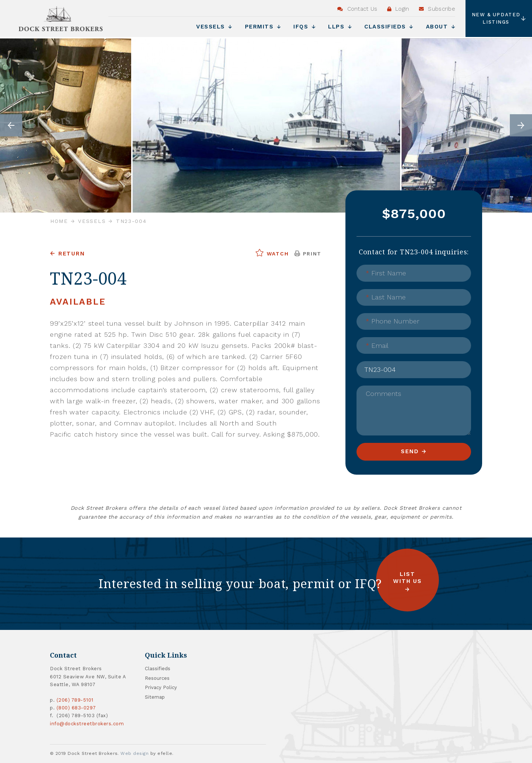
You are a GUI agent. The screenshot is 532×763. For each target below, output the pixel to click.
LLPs (340, 27)
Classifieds (389, 27)
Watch (272, 253)
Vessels (214, 27)
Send (410, 451)
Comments (383, 394)
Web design (134, 753)
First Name (386, 273)
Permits (263, 27)
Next (521, 125)
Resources (157, 678)
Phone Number (393, 321)
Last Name (386, 297)
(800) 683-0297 (76, 708)
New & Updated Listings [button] (499, 18)
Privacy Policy (161, 687)
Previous (11, 125)
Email (377, 345)
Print (308, 254)
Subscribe (437, 9)
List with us (407, 578)
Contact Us (357, 9)
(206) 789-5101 (75, 700)
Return (72, 254)
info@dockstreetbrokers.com (87, 724)
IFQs (304, 27)
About (441, 27)
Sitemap (155, 697)
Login (398, 9)
